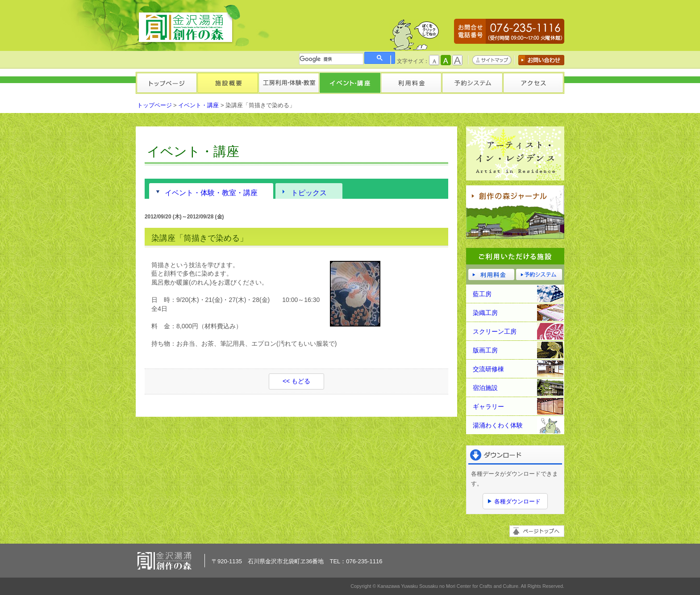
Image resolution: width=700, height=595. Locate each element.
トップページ (166, 83)
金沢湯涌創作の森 (189, 24)
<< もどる (296, 381)
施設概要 (227, 83)
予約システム (472, 83)
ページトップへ (537, 531)
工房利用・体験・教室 (289, 83)
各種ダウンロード (517, 501)
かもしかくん (414, 35)
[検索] (331, 59)
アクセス (533, 83)
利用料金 (411, 83)
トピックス (309, 193)
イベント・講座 (350, 83)
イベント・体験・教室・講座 (211, 193)
